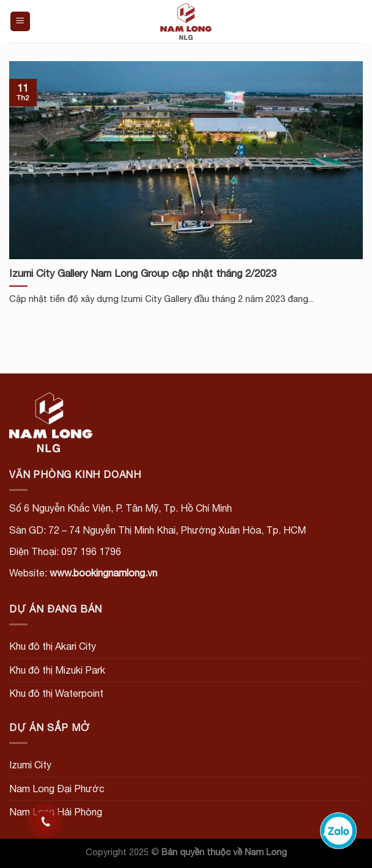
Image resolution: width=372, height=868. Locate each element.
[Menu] (20, 22)
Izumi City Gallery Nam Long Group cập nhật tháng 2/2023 (143, 273)
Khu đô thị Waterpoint (56, 693)
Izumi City (30, 765)
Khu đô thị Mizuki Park (57, 670)
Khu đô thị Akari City (53, 646)
